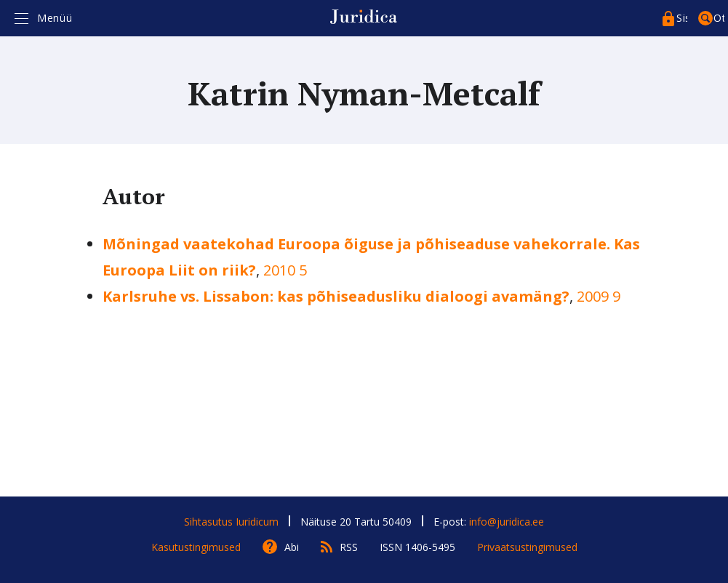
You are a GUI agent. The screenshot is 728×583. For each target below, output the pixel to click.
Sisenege (682, 18)
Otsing (719, 18)
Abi (292, 547)
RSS (349, 547)
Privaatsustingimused (527, 547)
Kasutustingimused (196, 547)
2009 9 (599, 296)
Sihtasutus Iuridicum (231, 522)
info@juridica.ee (507, 522)
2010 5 (285, 270)
